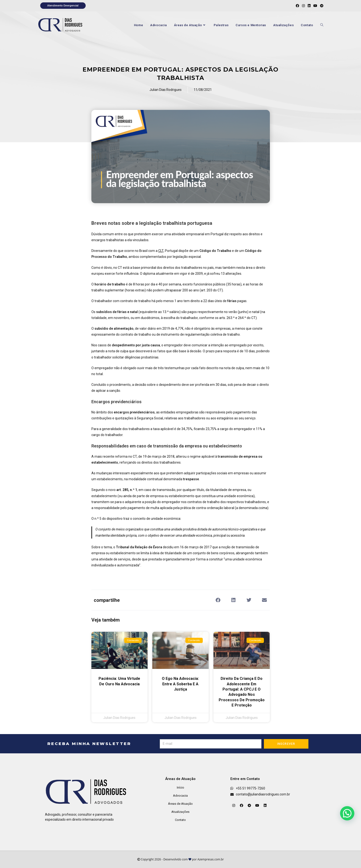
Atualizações (180, 812)
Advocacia (180, 796)
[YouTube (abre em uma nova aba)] (315, 6)
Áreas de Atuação (180, 804)
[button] (218, 600)
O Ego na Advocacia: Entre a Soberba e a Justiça (180, 684)
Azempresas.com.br (211, 859)
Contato (180, 820)
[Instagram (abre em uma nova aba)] (303, 6)
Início (180, 787)
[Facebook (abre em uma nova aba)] (297, 6)
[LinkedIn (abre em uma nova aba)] (309, 6)
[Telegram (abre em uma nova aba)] (321, 6)
